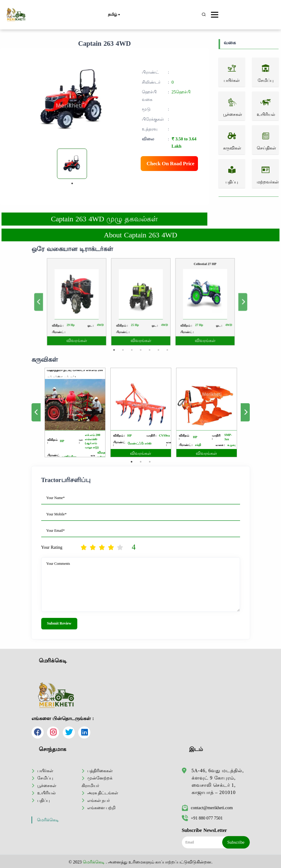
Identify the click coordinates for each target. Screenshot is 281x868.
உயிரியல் (47, 793)
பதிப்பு (43, 800)
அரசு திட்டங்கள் (103, 793)
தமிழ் (114, 15)
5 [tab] (146, 333)
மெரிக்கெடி (48, 820)
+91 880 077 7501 (202, 818)
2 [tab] (129, 333)
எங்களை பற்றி (102, 808)
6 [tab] (152, 333)
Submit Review (59, 623)
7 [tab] (158, 333)
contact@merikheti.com (207, 808)
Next (207, 302)
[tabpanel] (72, 164)
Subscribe (236, 842)
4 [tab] (140, 333)
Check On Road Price (171, 164)
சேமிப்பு (45, 778)
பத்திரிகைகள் (100, 771)
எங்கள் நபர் (99, 800)
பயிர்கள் (45, 771)
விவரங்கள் (99, 327)
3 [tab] (135, 333)
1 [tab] (72, 183)
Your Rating (52, 547)
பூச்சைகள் (47, 786)
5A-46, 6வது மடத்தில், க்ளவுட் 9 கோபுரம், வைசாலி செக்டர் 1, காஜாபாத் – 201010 (218, 781)
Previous (74, 302)
